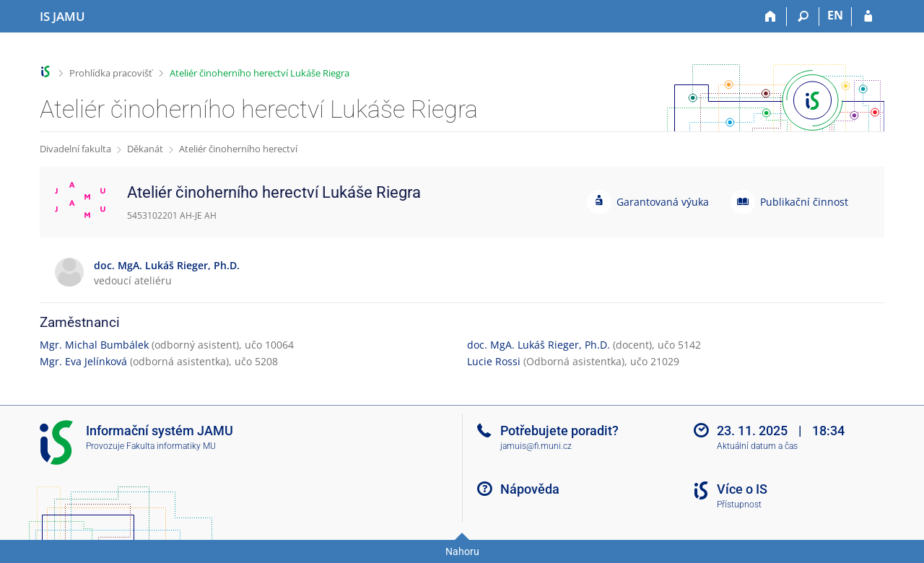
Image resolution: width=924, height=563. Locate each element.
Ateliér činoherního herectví (238, 149)
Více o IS (742, 489)
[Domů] (771, 17)
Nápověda (530, 489)
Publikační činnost (804, 202)
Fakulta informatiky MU (171, 446)
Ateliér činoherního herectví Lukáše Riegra (260, 73)
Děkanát (145, 149)
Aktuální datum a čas (757, 446)
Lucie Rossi (494, 361)
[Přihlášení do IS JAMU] (868, 17)
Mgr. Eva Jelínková (83, 361)
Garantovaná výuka (663, 202)
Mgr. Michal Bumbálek (94, 345)
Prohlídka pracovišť (111, 73)
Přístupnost (739, 505)
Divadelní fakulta (75, 149)
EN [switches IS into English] (835, 15)
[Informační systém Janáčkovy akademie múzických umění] (62, 17)
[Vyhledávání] (803, 17)
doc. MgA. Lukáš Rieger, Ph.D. (539, 345)
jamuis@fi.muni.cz (536, 446)
